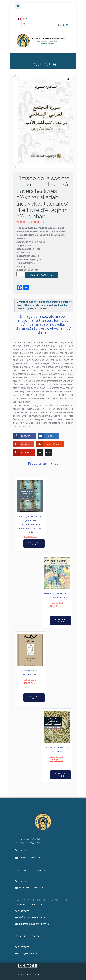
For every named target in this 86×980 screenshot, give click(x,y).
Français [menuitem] (26, 19)
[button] (68, 79)
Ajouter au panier (41, 275)
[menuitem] (24, 19)
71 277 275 (24, 850)
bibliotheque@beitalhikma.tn (34, 924)
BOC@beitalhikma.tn (29, 953)
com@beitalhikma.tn (29, 858)
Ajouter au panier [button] (34, 543)
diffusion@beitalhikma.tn (32, 917)
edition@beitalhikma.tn (31, 888)
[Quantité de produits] (21, 274)
